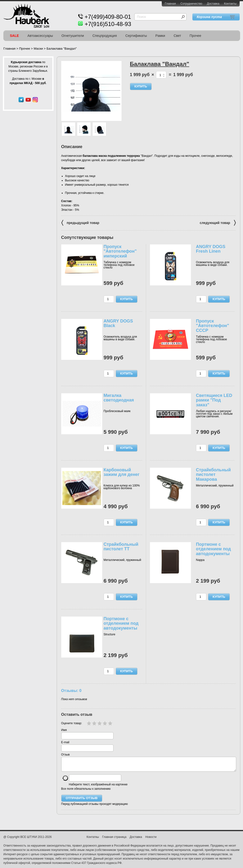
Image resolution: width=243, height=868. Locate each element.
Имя (64, 730)
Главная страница (114, 840)
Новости (151, 840)
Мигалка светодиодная (119, 398)
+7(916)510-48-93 (108, 24)
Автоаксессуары (40, 36)
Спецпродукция (105, 36)
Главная (170, 4)
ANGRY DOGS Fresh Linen (211, 249)
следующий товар (218, 222)
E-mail (65, 742)
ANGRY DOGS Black (118, 323)
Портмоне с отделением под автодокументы (213, 549)
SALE (14, 36)
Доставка (213, 4)
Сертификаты (136, 36)
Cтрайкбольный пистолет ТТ (121, 547)
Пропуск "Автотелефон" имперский (120, 251)
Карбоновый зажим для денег (122, 472)
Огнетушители (73, 36)
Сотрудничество (191, 4)
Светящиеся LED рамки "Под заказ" (214, 400)
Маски (38, 49)
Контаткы (93, 840)
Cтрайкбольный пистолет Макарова (213, 475)
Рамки (160, 36)
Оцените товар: (72, 723)
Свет (177, 36)
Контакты (230, 4)
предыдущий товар (80, 222)
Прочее (196, 36)
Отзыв (65, 755)
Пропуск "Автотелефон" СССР (213, 326)
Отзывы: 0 (71, 690)
